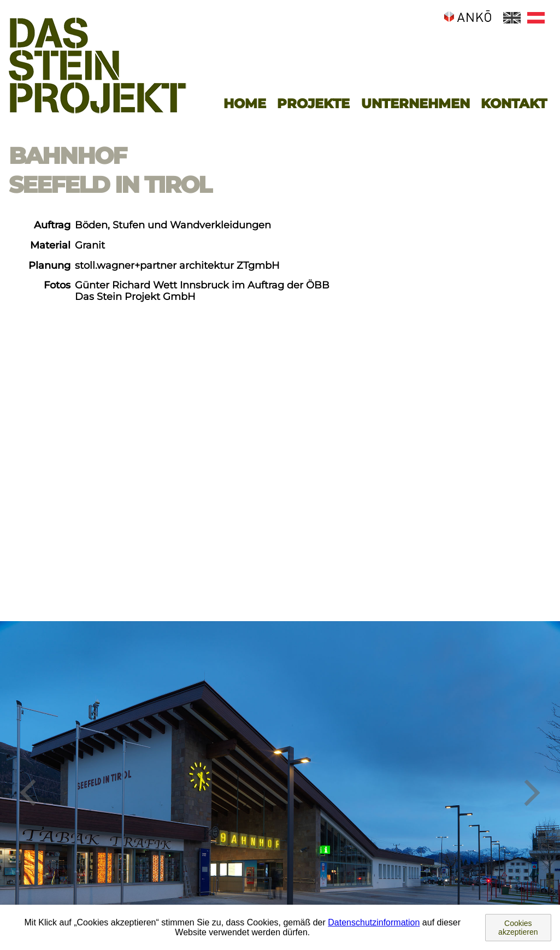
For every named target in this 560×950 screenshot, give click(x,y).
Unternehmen (415, 104)
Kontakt (514, 104)
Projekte (313, 104)
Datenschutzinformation (374, 922)
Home (245, 104)
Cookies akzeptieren (518, 928)
